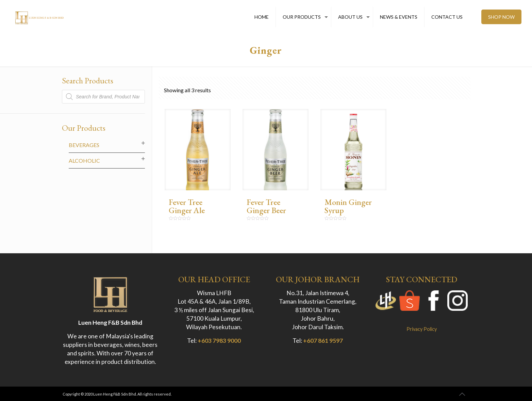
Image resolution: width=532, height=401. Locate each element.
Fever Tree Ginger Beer (266, 206)
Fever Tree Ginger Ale (187, 206)
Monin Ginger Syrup (348, 206)
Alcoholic (84, 161)
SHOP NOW (501, 17)
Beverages (84, 145)
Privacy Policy (422, 329)
